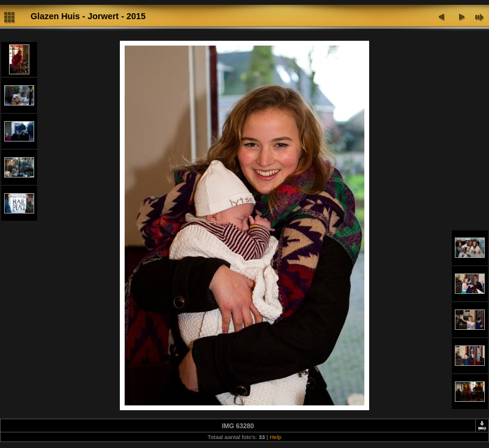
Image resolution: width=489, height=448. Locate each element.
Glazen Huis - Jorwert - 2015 (88, 16)
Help (276, 437)
